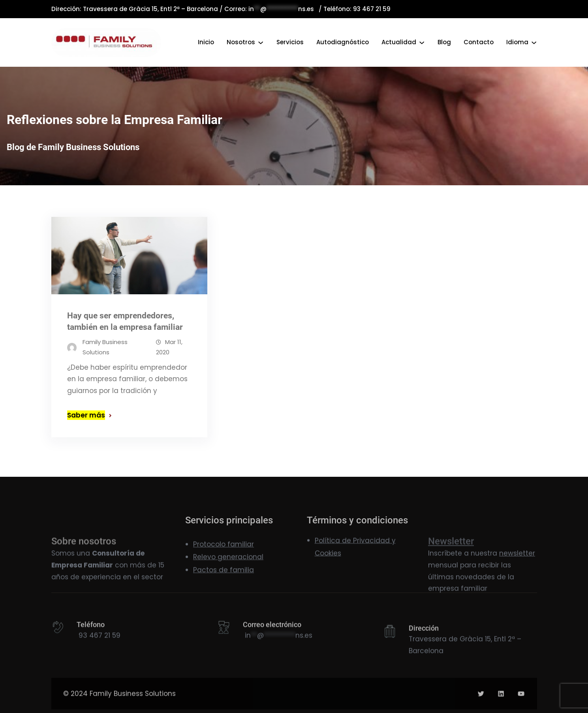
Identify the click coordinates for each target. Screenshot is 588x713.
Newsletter (451, 569)
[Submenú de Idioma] (534, 42)
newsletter (517, 577)
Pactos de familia (224, 582)
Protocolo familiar (224, 557)
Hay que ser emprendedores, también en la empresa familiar (125, 322)
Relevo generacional (228, 570)
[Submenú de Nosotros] (261, 42)
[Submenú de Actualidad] (422, 42)
